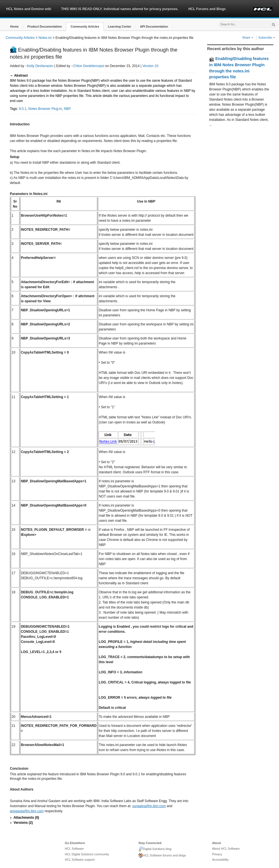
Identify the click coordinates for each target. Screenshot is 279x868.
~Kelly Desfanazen (39, 66)
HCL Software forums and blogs (162, 856)
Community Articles (20, 38)
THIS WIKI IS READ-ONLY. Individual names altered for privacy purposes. (120, 9)
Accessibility (221, 860)
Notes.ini (45, 38)
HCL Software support (80, 860)
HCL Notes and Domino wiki (29, 9)
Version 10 (150, 66)
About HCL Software (226, 849)
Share (248, 37)
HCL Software (74, 849)
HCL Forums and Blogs (207, 9)
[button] (14, 27)
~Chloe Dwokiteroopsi (88, 66)
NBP (67, 109)
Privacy (217, 854)
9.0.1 (23, 109)
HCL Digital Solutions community (87, 854)
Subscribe (267, 37)
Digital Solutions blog (155, 849)
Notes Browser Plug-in (45, 109)
